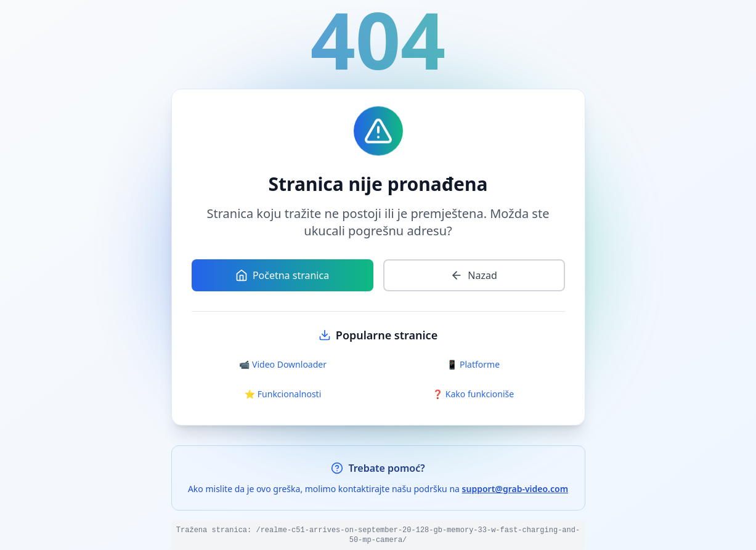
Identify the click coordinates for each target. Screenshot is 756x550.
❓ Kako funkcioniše (473, 394)
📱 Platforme (473, 364)
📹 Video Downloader (283, 364)
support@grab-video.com (515, 489)
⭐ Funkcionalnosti (283, 394)
